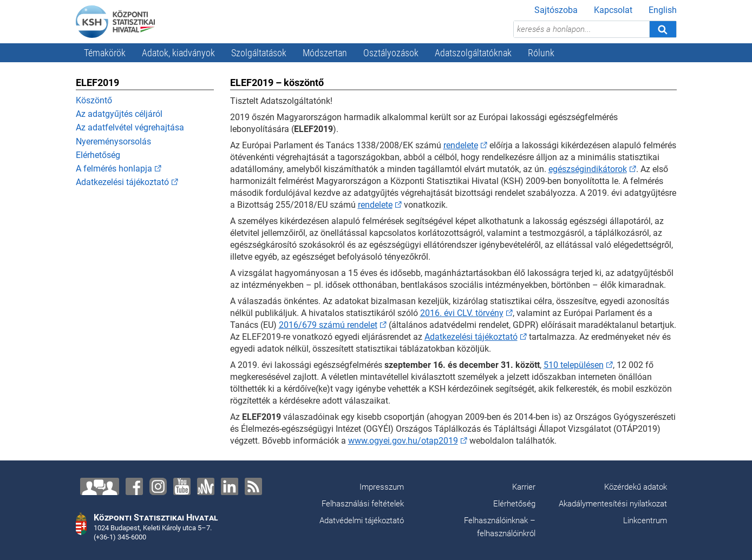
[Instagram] (158, 486)
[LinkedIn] (230, 486)
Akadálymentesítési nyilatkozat (613, 504)
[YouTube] (182, 486)
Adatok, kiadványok (178, 53)
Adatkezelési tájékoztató (122, 182)
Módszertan (325, 53)
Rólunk (541, 53)
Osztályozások (391, 53)
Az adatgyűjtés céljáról (119, 114)
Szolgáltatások (259, 53)
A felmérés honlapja (114, 169)
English (663, 10)
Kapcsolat (613, 10)
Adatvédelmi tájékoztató (362, 521)
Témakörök (105, 53)
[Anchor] (206, 486)
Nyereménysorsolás (113, 141)
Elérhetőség (98, 155)
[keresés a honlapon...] (581, 29)
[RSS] (253, 486)
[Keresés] (663, 29)
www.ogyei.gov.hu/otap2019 (403, 441)
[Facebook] (134, 486)
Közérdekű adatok (636, 487)
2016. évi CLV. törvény (462, 313)
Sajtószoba (556, 10)
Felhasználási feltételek (363, 504)
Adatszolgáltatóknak (473, 53)
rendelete (461, 145)
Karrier (524, 487)
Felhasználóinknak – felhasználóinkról (500, 527)
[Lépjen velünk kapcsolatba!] (100, 486)
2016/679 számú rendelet (328, 325)
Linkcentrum (645, 521)
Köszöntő (94, 100)
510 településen (574, 365)
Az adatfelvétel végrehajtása (130, 127)
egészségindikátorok (588, 169)
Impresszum (382, 487)
